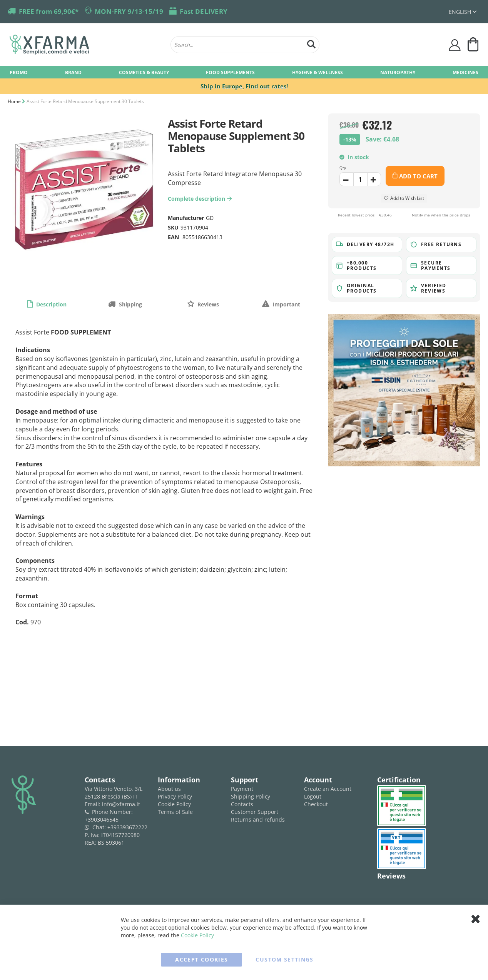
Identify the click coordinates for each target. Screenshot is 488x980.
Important (286, 304)
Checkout (316, 804)
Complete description (201, 199)
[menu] (244, 72)
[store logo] (86, 45)
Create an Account (328, 789)
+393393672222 (127, 827)
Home (14, 101)
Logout (313, 796)
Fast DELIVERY (204, 11)
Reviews (207, 304)
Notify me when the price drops (441, 215)
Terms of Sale (175, 812)
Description (51, 304)
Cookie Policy (174, 804)
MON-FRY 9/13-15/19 (129, 11)
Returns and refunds (258, 819)
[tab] (47, 304)
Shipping (130, 304)
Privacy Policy (175, 796)
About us (169, 789)
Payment (242, 789)
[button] (463, 12)
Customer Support (255, 812)
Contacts (242, 804)
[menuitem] (19, 72)
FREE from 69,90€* (49, 11)
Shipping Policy (251, 796)
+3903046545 (102, 819)
